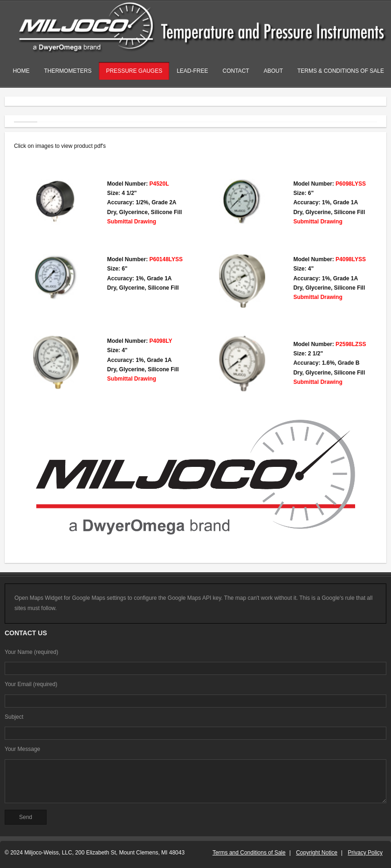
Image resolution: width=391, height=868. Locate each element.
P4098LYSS (351, 259)
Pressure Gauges (134, 71)
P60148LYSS (166, 259)
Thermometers (68, 71)
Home (21, 71)
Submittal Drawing (132, 222)
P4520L (159, 184)
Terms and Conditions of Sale (249, 853)
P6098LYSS (351, 184)
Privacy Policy (365, 853)
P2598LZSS (351, 344)
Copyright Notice (317, 853)
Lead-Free (192, 71)
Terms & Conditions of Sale (341, 71)
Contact (236, 71)
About (273, 71)
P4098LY (161, 341)
